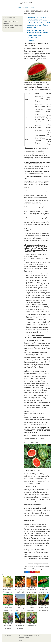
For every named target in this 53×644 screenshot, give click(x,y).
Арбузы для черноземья (38, 563)
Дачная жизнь (26, 3)
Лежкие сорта (31, 563)
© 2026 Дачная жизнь (7, 635)
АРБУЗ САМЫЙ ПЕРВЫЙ (35, 36)
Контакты (21, 635)
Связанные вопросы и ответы (34, 19)
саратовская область (28, 565)
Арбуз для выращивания (40, 566)
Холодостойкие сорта (32, 566)
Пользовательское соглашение (28, 635)
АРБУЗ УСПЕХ (32, 41)
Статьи (32, 7)
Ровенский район (35, 565)
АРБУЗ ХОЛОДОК (33, 37)
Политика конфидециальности (24, 637)
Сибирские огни (48, 566)
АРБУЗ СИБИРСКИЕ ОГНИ (35, 39)
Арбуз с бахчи (45, 563)
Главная (20, 7)
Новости (26, 7)
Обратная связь (37, 635)
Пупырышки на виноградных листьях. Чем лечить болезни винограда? (11, 22)
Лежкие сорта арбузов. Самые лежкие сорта (38, 17)
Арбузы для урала (42, 565)
